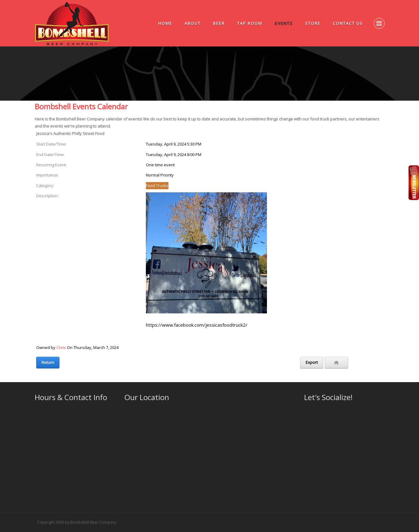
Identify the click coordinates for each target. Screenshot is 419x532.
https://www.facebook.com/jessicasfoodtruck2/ (197, 325)
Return (48, 362)
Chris (61, 347)
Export (312, 362)
